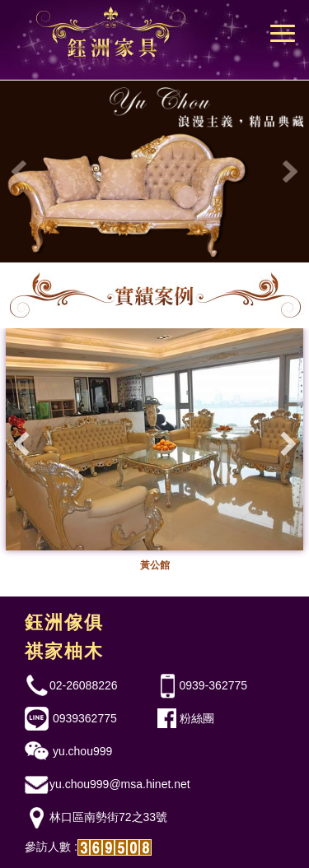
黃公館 (155, 565)
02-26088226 (84, 685)
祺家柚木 (64, 651)
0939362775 (83, 718)
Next (288, 172)
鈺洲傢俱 (64, 622)
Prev (21, 172)
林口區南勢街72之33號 (108, 817)
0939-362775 (214, 685)
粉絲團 (197, 718)
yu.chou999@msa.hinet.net (120, 784)
